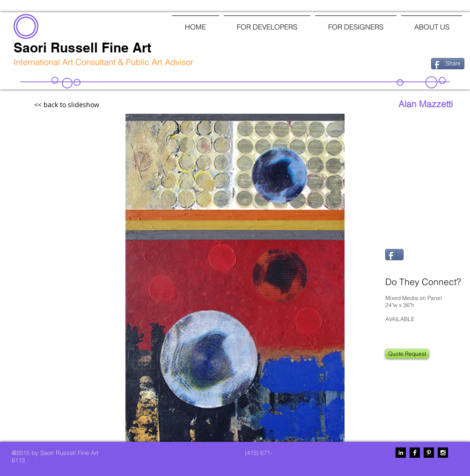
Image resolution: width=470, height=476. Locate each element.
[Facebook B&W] (415, 453)
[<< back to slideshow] (87, 105)
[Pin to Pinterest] (397, 268)
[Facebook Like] (375, 63)
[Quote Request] (407, 354)
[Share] (448, 64)
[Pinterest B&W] (429, 453)
